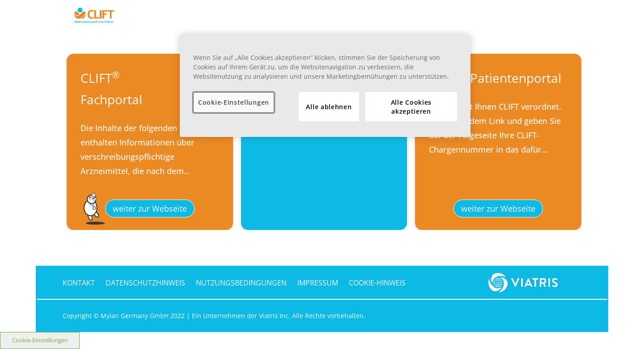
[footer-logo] (525, 282)
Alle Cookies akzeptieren (411, 107)
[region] (325, 86)
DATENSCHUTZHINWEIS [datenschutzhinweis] (145, 283)
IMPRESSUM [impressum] (318, 283)
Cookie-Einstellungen (40, 340)
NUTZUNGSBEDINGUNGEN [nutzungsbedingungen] (241, 283)
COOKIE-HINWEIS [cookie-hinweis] (377, 283)
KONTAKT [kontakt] (79, 283)
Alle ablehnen (329, 107)
